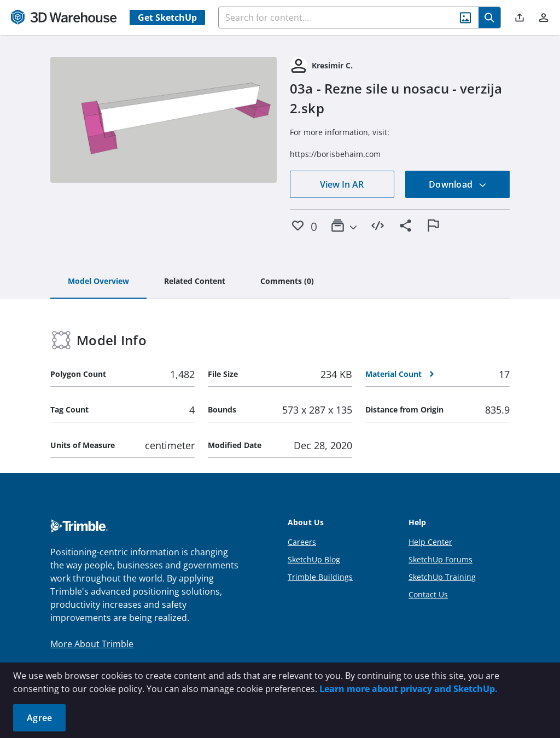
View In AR (342, 184)
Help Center (430, 542)
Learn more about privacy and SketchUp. (409, 689)
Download (458, 184)
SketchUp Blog (314, 559)
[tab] (98, 282)
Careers (302, 542)
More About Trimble (92, 644)
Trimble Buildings (320, 577)
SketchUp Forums (441, 559)
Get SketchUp (167, 18)
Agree (39, 718)
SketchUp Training (442, 577)
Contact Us (428, 594)
